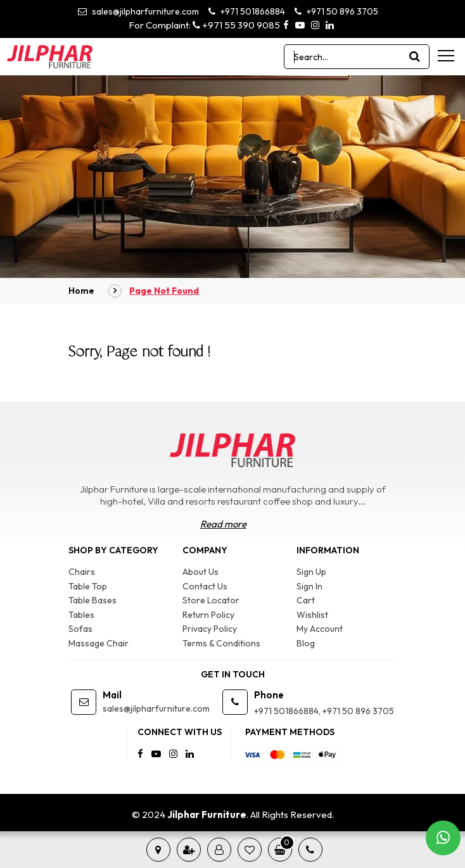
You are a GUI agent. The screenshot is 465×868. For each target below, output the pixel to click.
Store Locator (211, 600)
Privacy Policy (210, 629)
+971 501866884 (247, 11)
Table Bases (92, 600)
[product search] (415, 57)
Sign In (309, 586)
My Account (320, 629)
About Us (201, 572)
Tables (81, 615)
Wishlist (312, 615)
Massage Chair (99, 643)
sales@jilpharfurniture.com (138, 11)
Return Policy (208, 615)
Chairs (82, 572)
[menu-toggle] (446, 56)
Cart (306, 600)
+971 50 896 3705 (336, 11)
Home (81, 291)
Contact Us (205, 586)
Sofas (80, 629)
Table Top (88, 586)
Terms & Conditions (221, 643)
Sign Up (311, 572)
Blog (306, 643)
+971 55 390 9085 (236, 25)
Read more (223, 524)
